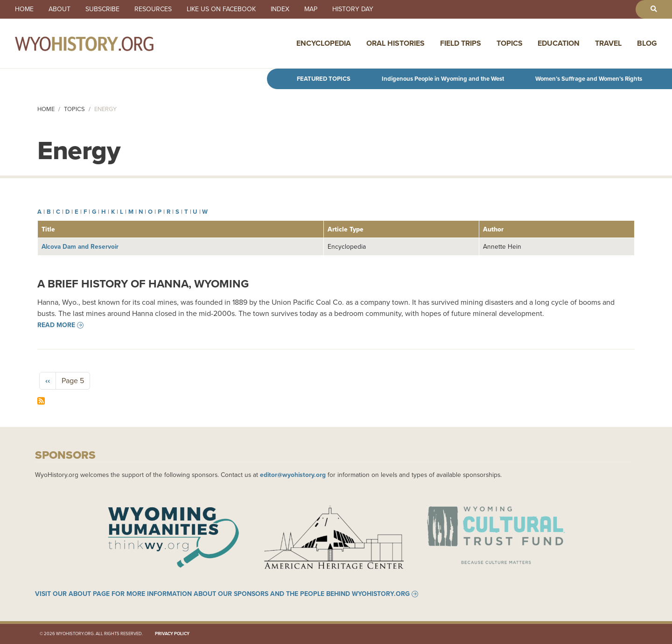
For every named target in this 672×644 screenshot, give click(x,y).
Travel (608, 43)
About (59, 9)
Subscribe (102, 9)
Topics (510, 43)
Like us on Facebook (221, 9)
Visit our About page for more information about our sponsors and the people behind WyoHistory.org (222, 594)
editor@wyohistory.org (293, 475)
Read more (56, 325)
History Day (353, 9)
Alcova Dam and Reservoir (80, 246)
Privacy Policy (172, 634)
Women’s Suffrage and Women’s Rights (589, 79)
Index (280, 9)
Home (24, 9)
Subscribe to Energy (41, 401)
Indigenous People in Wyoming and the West (443, 79)
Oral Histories (395, 43)
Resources (153, 9)
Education (559, 43)
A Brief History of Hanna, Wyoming (143, 284)
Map (311, 9)
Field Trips (461, 43)
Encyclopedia (324, 43)
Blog (647, 43)
